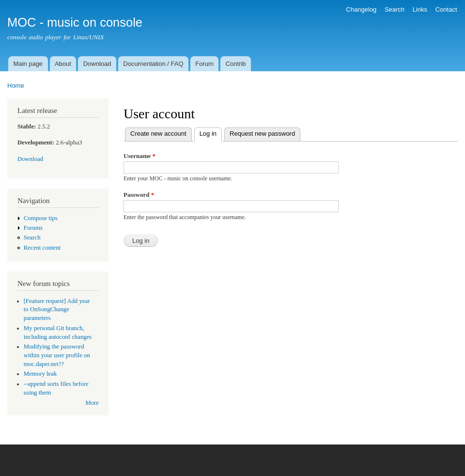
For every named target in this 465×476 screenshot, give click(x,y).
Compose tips (41, 218)
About (63, 64)
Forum (204, 64)
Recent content (42, 248)
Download (97, 64)
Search (395, 9)
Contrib (236, 64)
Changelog (361, 9)
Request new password (262, 134)
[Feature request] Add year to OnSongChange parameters (57, 310)
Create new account (158, 134)
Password (139, 195)
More (92, 403)
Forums (33, 228)
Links (420, 9)
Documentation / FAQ (153, 64)
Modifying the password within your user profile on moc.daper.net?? (57, 355)
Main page (28, 64)
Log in (211, 133)
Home (16, 86)
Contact (446, 9)
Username (139, 156)
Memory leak (40, 374)
